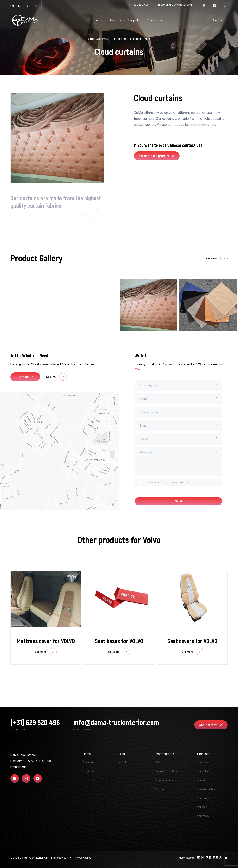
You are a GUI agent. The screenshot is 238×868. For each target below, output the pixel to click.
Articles (124, 762)
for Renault (204, 798)
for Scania (204, 762)
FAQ (158, 762)
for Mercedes (206, 789)
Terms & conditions (167, 771)
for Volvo (203, 771)
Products (153, 20)
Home (98, 20)
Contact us (220, 20)
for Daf (202, 780)
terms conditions (180, 482)
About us (115, 20)
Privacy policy (164, 780)
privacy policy (161, 482)
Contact (161, 789)
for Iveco (203, 816)
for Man (202, 807)
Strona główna (98, 39)
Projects (134, 20)
